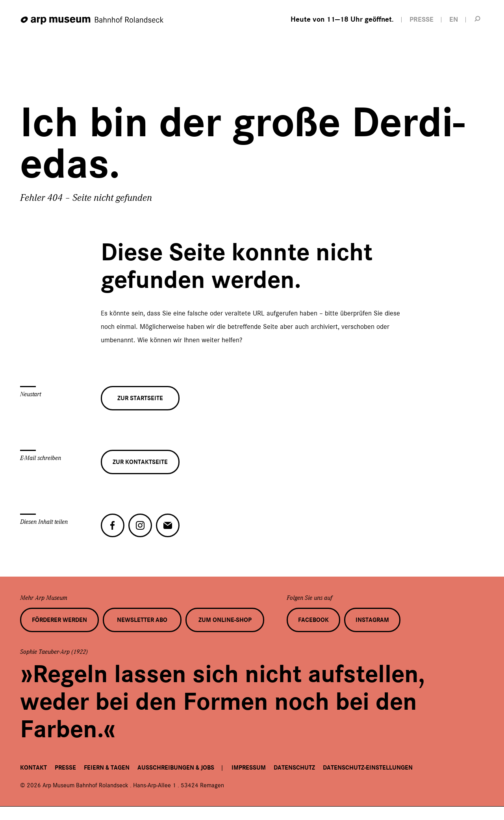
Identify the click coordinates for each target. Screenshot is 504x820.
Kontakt (33, 768)
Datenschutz (294, 768)
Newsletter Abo (142, 620)
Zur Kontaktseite (140, 464)
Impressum (249, 768)
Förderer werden (59, 620)
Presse (65, 768)
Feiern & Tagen (107, 768)
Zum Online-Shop (225, 620)
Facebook (313, 620)
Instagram (372, 620)
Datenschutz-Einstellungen (368, 768)
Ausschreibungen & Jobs (176, 768)
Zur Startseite (140, 401)
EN (454, 19)
